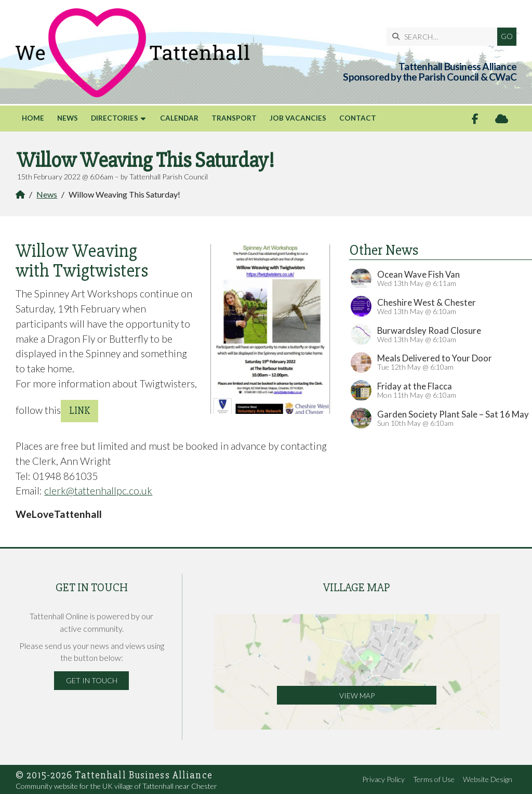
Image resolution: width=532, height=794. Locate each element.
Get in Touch (92, 680)
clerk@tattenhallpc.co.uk (98, 491)
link (79, 411)
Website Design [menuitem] (488, 779)
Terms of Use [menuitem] (434, 779)
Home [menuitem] (33, 118)
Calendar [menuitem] (179, 118)
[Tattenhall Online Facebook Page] (475, 119)
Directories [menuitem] (115, 118)
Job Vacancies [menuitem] (298, 118)
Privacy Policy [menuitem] (383, 779)
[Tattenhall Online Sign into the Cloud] (502, 119)
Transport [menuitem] (234, 118)
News (47, 194)
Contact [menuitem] (358, 118)
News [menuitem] (68, 118)
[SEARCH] (444, 37)
